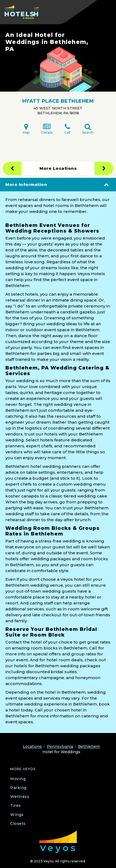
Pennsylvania (60, 746)
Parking (18, 788)
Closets (18, 824)
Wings (17, 815)
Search (88, 129)
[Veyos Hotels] (22, 12)
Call (67, 129)
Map (26, 129)
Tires (16, 805)
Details (47, 129)
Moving (18, 779)
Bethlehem (89, 746)
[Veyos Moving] (58, 842)
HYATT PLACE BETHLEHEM (58, 101)
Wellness (20, 797)
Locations (32, 746)
